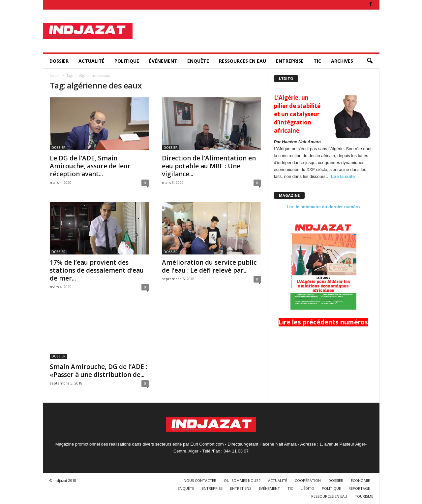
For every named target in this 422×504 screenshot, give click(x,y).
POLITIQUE (127, 61)
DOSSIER (59, 61)
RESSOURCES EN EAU (242, 61)
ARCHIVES (342, 61)
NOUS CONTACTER (200, 480)
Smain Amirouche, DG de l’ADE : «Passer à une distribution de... (98, 371)
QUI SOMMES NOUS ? (242, 480)
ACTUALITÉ (91, 61)
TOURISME (364, 496)
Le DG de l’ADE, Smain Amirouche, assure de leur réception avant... (90, 166)
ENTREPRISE (290, 61)
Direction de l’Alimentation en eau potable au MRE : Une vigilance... (209, 166)
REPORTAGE (359, 488)
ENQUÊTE (198, 61)
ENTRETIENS (241, 488)
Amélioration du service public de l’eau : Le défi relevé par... (209, 266)
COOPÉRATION (308, 480)
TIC (317, 61)
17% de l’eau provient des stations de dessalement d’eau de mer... (97, 270)
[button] (370, 61)
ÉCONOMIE (360, 480)
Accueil (55, 76)
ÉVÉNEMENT (163, 61)
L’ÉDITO (307, 488)
